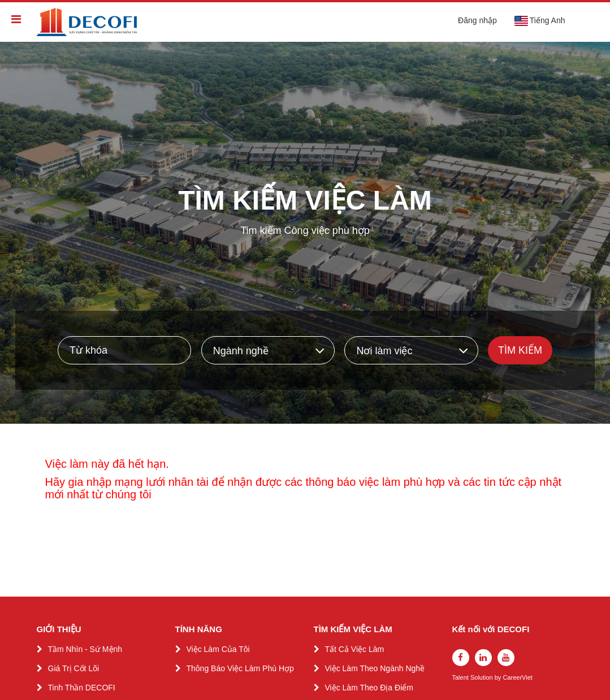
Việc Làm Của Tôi (218, 649)
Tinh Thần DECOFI (82, 688)
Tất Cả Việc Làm (355, 649)
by (499, 678)
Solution (483, 678)
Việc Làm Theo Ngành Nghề (375, 668)
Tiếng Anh (540, 21)
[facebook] (461, 658)
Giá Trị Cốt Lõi (74, 668)
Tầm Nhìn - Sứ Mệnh (85, 649)
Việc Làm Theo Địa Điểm (369, 688)
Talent (461, 678)
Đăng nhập (477, 20)
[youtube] (506, 658)
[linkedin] (483, 658)
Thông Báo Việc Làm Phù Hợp (240, 668)
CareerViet (517, 678)
